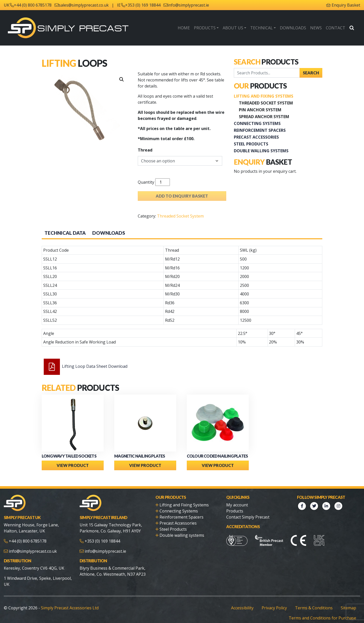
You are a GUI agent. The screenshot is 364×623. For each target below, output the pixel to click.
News (316, 28)
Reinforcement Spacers (260, 130)
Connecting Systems (257, 123)
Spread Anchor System (264, 117)
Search (311, 73)
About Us (233, 28)
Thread (145, 150)
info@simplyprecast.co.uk (33, 551)
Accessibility (242, 608)
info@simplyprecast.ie (188, 5)
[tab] (65, 233)
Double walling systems (261, 151)
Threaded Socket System (180, 216)
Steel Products (251, 144)
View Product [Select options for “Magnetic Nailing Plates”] (145, 465)
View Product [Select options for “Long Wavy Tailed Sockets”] (73, 465)
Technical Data (65, 233)
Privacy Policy (274, 608)
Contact (336, 28)
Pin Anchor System (260, 110)
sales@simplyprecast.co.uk (84, 5)
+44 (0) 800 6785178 (33, 5)
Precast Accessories (256, 137)
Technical (261, 28)
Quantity (146, 182)
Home (184, 28)
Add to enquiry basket (182, 196)
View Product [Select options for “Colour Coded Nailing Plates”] (218, 465)
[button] (122, 79)
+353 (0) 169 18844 (143, 5)
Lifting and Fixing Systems (264, 96)
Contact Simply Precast (248, 517)
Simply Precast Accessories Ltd (70, 608)
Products (205, 28)
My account (237, 505)
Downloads (293, 28)
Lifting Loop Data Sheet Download (95, 366)
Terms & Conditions (314, 608)
